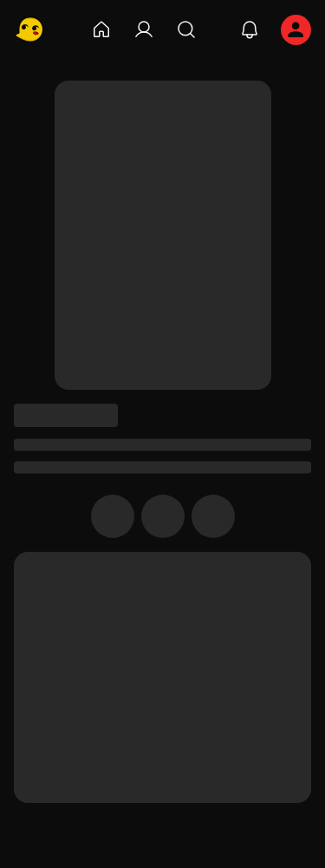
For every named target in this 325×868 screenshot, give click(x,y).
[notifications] (250, 29)
